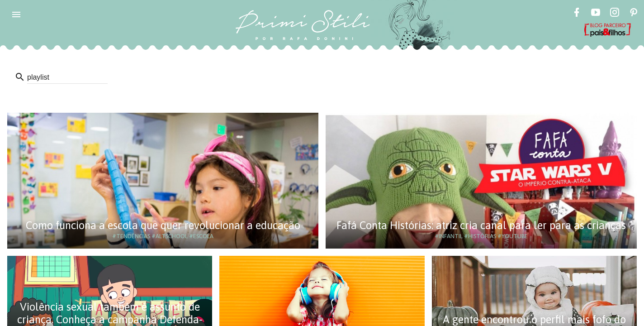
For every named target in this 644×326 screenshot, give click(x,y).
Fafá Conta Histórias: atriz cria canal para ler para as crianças (481, 225)
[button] (16, 14)
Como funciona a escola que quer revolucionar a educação (163, 225)
